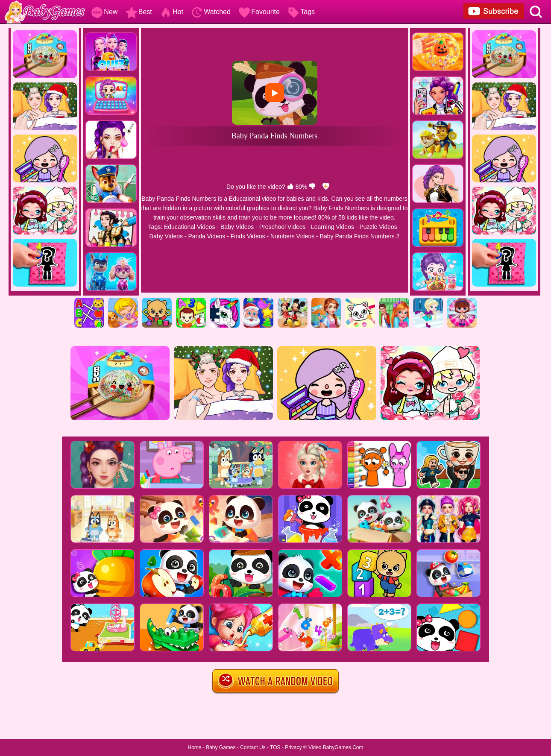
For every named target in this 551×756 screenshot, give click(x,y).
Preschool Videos (283, 227)
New (104, 12)
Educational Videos (190, 227)
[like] (290, 187)
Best (139, 12)
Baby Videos (237, 227)
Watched (211, 12)
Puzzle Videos (378, 227)
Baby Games (221, 747)
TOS (275, 747)
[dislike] (312, 187)
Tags (301, 12)
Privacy (293, 747)
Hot (171, 12)
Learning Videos (333, 227)
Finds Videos (248, 236)
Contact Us (253, 747)
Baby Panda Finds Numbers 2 (360, 236)
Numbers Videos (292, 236)
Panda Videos (207, 236)
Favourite (259, 12)
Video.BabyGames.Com (336, 747)
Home (194, 747)
